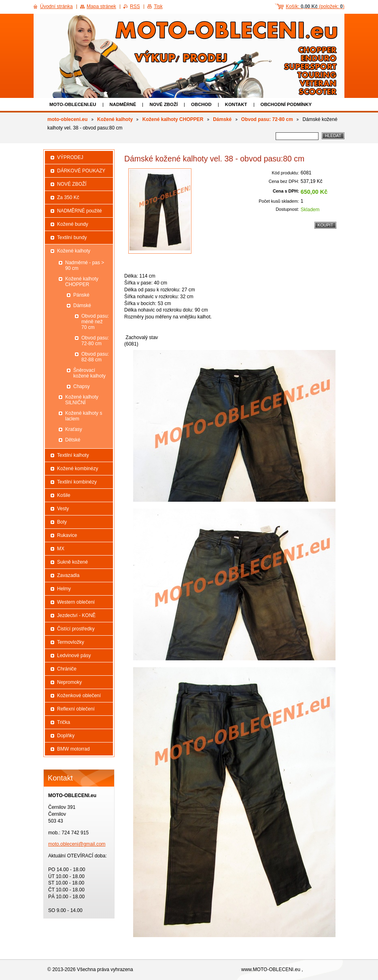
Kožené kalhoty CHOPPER (173, 119)
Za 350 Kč (68, 197)
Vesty (63, 509)
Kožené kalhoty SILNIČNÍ (82, 400)
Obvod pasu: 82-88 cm (95, 357)
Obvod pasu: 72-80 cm (267, 119)
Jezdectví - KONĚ (76, 615)
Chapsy (82, 386)
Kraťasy (74, 429)
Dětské (73, 440)
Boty (62, 522)
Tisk (158, 6)
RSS (135, 6)
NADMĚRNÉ (123, 104)
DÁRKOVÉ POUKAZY (81, 171)
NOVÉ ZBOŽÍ (164, 104)
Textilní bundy (72, 238)
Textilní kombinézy (77, 482)
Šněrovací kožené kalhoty (89, 373)
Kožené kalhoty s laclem (84, 416)
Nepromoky (69, 682)
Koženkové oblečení (79, 696)
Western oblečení (76, 602)
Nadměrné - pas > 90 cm (85, 265)
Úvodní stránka (56, 6)
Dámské (222, 119)
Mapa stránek (101, 6)
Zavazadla (68, 575)
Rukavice (67, 535)
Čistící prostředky (76, 629)
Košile (64, 495)
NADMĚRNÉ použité (80, 211)
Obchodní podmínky (286, 104)
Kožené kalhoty (115, 119)
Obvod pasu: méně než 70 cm (95, 322)
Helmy (64, 589)
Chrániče (67, 669)
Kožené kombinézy (78, 469)
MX (61, 549)
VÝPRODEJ (70, 157)
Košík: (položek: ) (315, 6)
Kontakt (236, 104)
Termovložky (71, 642)
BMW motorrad (73, 749)
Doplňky (66, 736)
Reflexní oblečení (76, 709)
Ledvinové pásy (74, 655)
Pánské (81, 295)
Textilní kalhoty (73, 455)
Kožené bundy (73, 224)
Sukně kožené (72, 562)
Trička (64, 722)
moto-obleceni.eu (73, 104)
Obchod (201, 104)
